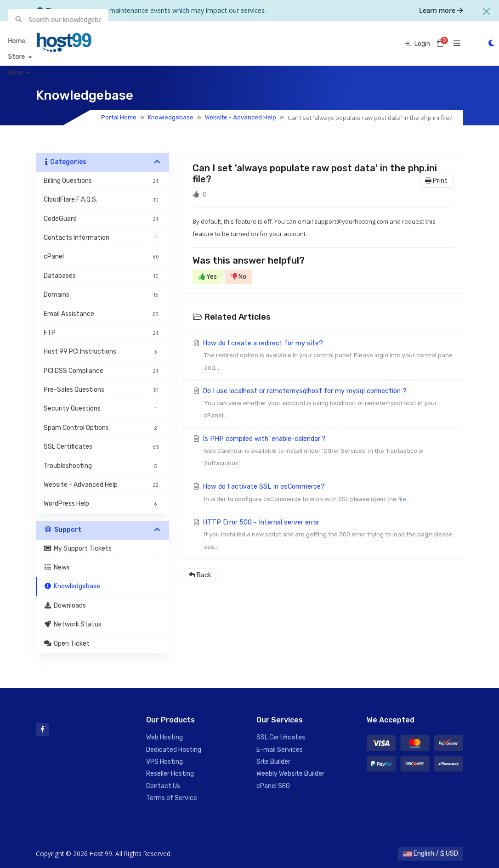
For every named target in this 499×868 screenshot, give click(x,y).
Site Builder (273, 762)
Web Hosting (164, 737)
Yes (208, 277)
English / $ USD (431, 854)
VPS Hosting (164, 762)
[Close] (486, 11)
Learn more (441, 10)
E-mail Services (280, 750)
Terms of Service (172, 798)
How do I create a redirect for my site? (323, 357)
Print (436, 181)
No (238, 277)
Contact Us (163, 786)
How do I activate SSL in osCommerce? (323, 494)
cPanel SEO (273, 786)
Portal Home (119, 117)
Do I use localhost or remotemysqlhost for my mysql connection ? (323, 404)
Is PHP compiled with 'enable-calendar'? (323, 452)
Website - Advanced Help (241, 117)
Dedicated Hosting (174, 750)
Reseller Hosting (170, 774)
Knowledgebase (171, 117)
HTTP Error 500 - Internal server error (323, 536)
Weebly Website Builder (290, 774)
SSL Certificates (281, 737)
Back (200, 575)
